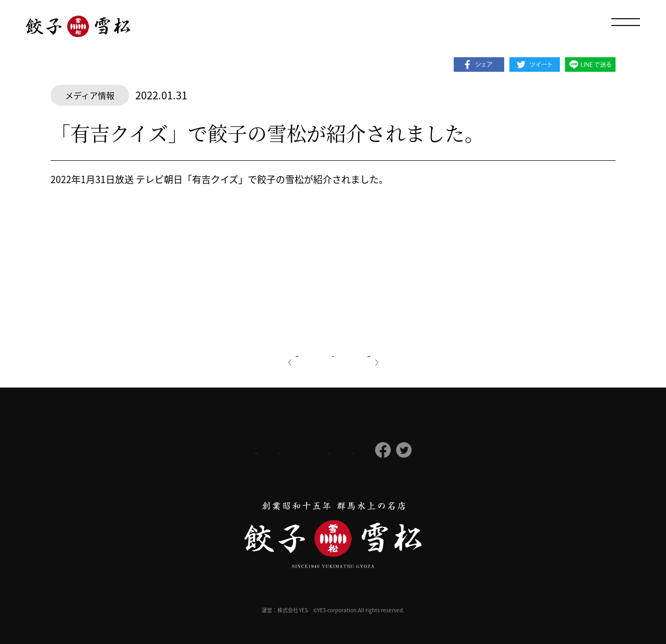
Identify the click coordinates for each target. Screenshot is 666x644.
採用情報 (223, 450)
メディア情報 (90, 95)
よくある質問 (374, 450)
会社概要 (168, 451)
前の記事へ (266, 352)
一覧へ (333, 352)
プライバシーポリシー (294, 450)
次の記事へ (400, 352)
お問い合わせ (438, 450)
